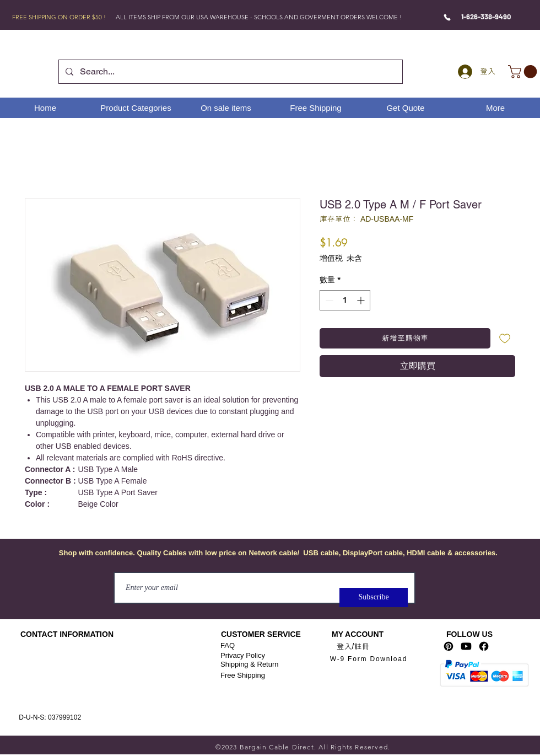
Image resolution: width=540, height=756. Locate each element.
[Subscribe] (374, 597)
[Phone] (447, 17)
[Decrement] (328, 300)
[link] (524, 72)
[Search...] (229, 72)
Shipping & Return (250, 664)
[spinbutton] (345, 300)
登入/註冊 (353, 646)
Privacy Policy (243, 655)
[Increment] (362, 300)
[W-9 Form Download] (369, 659)
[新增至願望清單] (505, 338)
